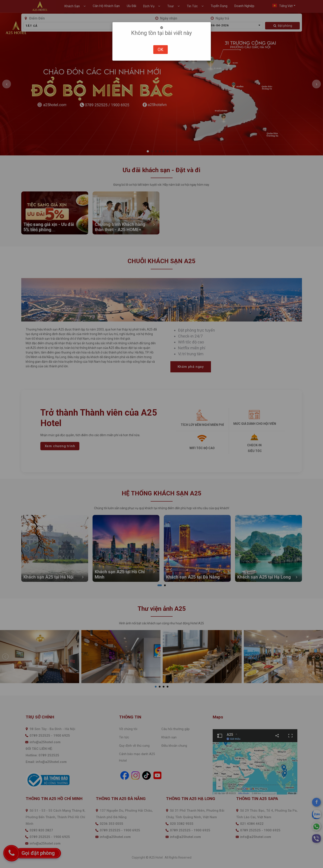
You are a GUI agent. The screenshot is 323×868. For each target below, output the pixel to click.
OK (161, 50)
